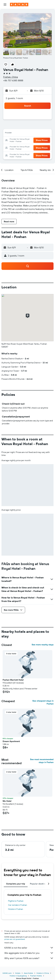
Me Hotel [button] (7, 801)
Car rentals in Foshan (18, 905)
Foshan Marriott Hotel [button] (13, 680)
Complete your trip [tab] (16, 884)
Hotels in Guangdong (18, 976)
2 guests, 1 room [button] (14, 98)
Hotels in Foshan (16, 909)
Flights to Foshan (16, 901)
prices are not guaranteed (15, 939)
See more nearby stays (43, 645)
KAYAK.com (7, 973)
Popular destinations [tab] (40, 884)
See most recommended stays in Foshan (42, 761)
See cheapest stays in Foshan (43, 702)
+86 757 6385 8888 (13, 80)
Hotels (18, 973)
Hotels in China (43, 973)
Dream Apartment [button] (11, 741)
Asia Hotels (28, 973)
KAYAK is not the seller (29, 948)
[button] (5, 5)
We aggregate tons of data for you (29, 953)
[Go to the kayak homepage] (19, 5)
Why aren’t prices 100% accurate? (29, 958)
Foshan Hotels (36, 976)
